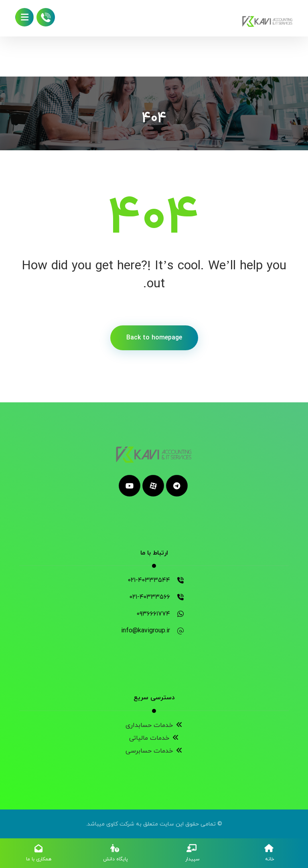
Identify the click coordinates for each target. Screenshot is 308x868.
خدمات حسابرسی (154, 751)
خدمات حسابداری (154, 725)
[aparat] (153, 486)
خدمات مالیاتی (154, 738)
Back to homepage (154, 338)
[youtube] (130, 486)
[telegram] (177, 486)
